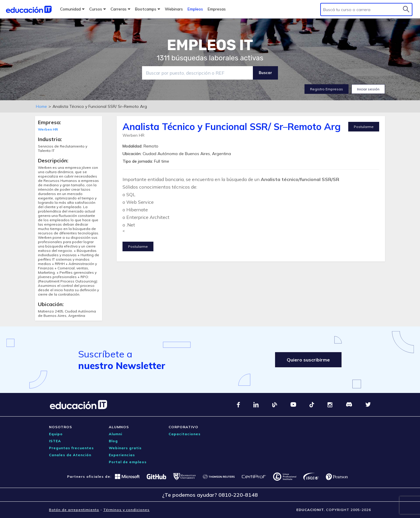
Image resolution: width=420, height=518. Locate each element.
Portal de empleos (128, 462)
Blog (113, 441)
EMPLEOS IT (210, 45)
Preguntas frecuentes (71, 448)
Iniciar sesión (368, 89)
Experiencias (122, 455)
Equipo (56, 434)
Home (41, 106)
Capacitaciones (185, 434)
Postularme (364, 127)
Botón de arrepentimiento (74, 510)
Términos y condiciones (126, 510)
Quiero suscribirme (308, 360)
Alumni (116, 434)
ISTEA (55, 441)
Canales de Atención (70, 455)
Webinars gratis (125, 448)
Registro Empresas (327, 89)
